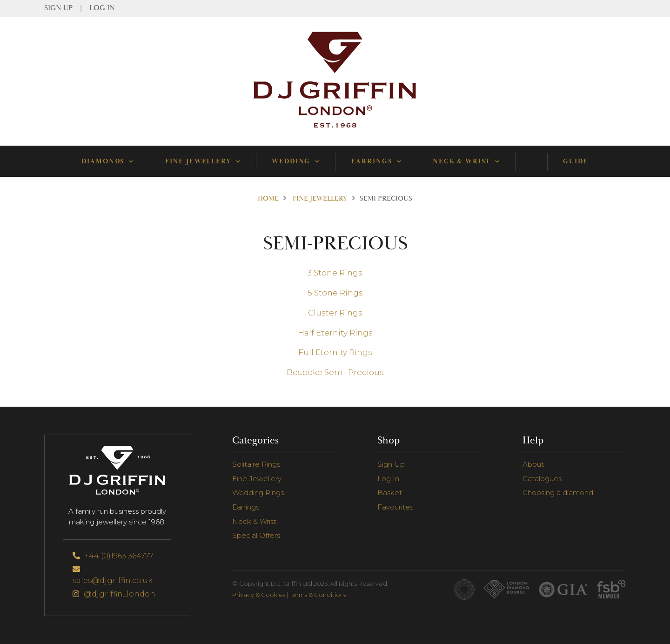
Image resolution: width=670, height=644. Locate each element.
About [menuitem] (533, 464)
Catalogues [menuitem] (542, 479)
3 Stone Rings (335, 273)
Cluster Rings (335, 313)
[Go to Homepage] (335, 128)
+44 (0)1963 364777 (113, 556)
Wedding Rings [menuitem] (258, 493)
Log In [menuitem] (102, 8)
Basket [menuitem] (390, 493)
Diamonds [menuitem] (107, 161)
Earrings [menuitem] (376, 161)
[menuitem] (531, 161)
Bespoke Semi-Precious (335, 372)
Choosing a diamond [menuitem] (558, 493)
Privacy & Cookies (259, 595)
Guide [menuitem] (576, 161)
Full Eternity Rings (335, 352)
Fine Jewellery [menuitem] (203, 161)
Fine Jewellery (320, 198)
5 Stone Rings (335, 293)
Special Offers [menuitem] (256, 535)
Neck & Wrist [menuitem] (466, 161)
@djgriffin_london (114, 594)
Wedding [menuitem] (295, 161)
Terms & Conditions (318, 595)
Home (268, 198)
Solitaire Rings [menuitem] (256, 464)
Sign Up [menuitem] (58, 8)
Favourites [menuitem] (395, 507)
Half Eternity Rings (335, 333)
